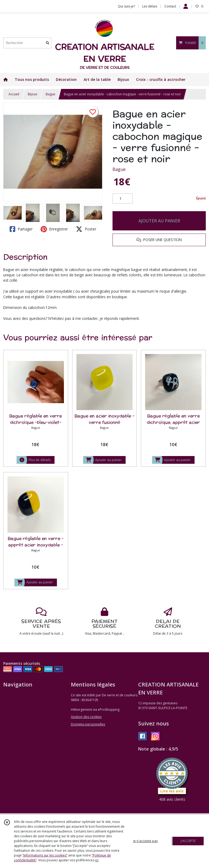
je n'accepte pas (145, 841)
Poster (86, 229)
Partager (21, 229)
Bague (51, 94)
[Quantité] (123, 199)
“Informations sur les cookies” (45, 855)
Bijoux (32, 94)
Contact (170, 6)
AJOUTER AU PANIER (159, 221)
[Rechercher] (48, 43)
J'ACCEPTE (188, 841)
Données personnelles (88, 724)
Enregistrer (54, 229)
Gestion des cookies (86, 717)
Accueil (14, 94)
